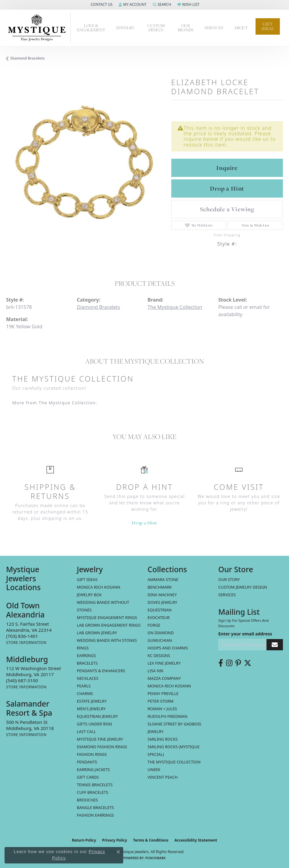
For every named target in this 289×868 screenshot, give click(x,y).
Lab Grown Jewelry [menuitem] (97, 633)
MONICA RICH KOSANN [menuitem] (99, 587)
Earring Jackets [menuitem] (93, 769)
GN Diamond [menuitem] (161, 633)
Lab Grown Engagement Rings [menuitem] (109, 625)
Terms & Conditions (151, 840)
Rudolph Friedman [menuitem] (167, 716)
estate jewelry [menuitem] (92, 701)
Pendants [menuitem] (87, 762)
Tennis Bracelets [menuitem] (95, 785)
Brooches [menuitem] (87, 800)
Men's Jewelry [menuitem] (91, 709)
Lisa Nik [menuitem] (155, 671)
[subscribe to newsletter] (275, 645)
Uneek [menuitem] (154, 769)
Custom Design (156, 28)
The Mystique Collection (175, 307)
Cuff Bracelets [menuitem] (93, 792)
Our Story (229, 579)
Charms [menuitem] (85, 693)
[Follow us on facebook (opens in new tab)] (221, 663)
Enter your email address (245, 634)
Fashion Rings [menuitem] (92, 754)
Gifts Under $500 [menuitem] (95, 724)
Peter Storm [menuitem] (160, 701)
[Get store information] (26, 643)
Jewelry (125, 28)
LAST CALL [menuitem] (87, 731)
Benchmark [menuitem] (160, 587)
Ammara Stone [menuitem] (163, 579)
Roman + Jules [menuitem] (162, 709)
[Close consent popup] (118, 852)
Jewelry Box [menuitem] (89, 595)
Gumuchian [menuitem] (160, 640)
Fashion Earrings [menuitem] (96, 815)
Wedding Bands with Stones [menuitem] (107, 640)
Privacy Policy (115, 840)
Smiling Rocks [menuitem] (163, 739)
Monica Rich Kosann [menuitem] (169, 686)
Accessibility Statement (196, 840)
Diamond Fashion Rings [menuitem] (102, 747)
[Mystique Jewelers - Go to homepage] (38, 28)
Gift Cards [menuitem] (88, 777)
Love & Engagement (91, 28)
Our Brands (186, 28)
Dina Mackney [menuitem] (162, 595)
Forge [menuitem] (154, 625)
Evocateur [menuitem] (159, 617)
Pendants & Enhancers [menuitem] (101, 671)
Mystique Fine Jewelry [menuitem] (100, 739)
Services (214, 28)
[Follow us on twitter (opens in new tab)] (248, 663)
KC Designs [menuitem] (159, 655)
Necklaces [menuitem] (88, 678)
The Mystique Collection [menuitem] (174, 762)
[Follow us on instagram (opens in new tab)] (229, 663)
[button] (101, 5)
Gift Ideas (268, 26)
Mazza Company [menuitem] (164, 678)
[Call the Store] (22, 636)
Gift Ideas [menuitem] (87, 579)
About (241, 28)
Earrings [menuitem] (87, 655)
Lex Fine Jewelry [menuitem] (164, 663)
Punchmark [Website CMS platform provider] (156, 858)
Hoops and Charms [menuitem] (168, 648)
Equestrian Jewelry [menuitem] (97, 716)
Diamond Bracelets (28, 58)
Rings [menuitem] (83, 648)
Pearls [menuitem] (84, 686)
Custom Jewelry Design (243, 587)
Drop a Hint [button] (227, 188)
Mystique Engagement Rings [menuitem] (107, 617)
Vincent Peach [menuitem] (163, 777)
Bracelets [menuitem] (87, 663)
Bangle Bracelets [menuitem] (96, 807)
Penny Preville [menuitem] (163, 693)
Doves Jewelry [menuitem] (162, 602)
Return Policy (84, 840)
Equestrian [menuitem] (160, 610)
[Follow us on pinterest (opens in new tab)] (238, 663)
